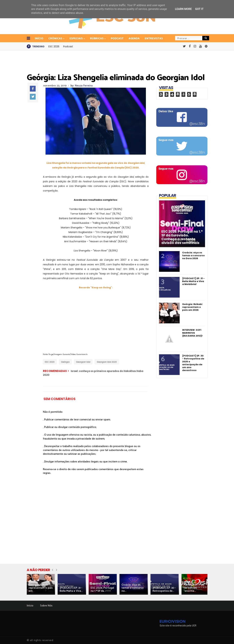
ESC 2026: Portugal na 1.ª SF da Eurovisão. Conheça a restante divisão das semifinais (182, 237)
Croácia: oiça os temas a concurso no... (133, 588)
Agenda (134, 39)
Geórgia (65, 362)
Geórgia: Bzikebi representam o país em (41, 588)
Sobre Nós (46, 606)
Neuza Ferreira (84, 86)
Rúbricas (97, 39)
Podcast (117, 39)
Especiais (76, 39)
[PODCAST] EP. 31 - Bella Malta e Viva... (71, 589)
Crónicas (56, 39)
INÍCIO (39, 39)
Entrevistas (154, 39)
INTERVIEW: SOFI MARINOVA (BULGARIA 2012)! (192, 333)
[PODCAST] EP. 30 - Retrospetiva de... (164, 589)
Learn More (183, 9)
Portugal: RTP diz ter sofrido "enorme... (194, 588)
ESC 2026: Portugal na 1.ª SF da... (102, 589)
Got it (199, 9)
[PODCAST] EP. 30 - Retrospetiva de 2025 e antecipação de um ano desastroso (193, 363)
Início (30, 606)
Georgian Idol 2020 (107, 362)
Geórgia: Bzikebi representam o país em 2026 (192, 307)
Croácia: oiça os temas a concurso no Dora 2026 (193, 255)
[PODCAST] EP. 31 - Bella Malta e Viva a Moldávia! (193, 281)
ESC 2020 (50, 362)
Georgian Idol (83, 362)
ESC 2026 (54, 46)
